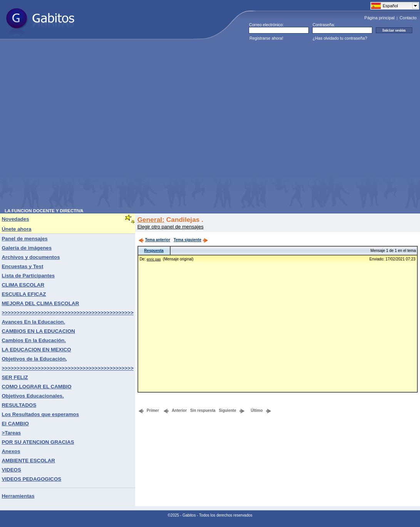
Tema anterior (154, 240)
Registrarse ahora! (266, 38)
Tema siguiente (191, 240)
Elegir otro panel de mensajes (171, 227)
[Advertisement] (82, 126)
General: (151, 220)
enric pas (154, 259)
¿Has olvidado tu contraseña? (340, 38)
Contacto (408, 18)
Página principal (380, 18)
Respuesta (154, 251)
